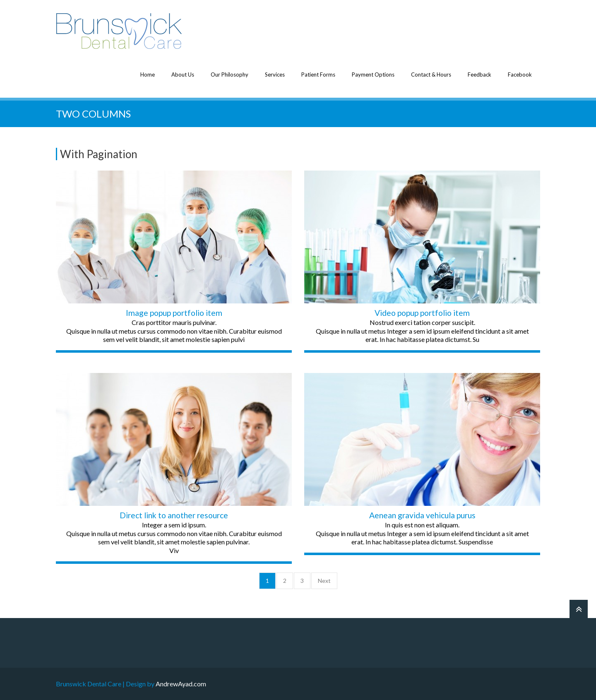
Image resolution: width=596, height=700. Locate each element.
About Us (183, 75)
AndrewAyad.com (181, 684)
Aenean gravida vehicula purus (422, 515)
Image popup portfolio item (174, 313)
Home (148, 75)
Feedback (479, 75)
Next (324, 581)
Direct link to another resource (174, 515)
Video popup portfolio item (422, 313)
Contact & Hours (431, 75)
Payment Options (373, 75)
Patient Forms (318, 75)
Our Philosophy (230, 75)
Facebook (520, 75)
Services (275, 75)
